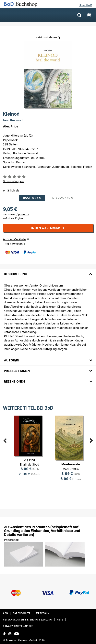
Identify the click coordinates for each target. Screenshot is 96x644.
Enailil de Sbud (30, 464)
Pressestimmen (17, 371)
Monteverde (71, 464)
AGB (5, 613)
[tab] (48, 272)
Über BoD (85, 5)
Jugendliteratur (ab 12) (18, 135)
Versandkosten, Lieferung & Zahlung (27, 620)
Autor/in (12, 360)
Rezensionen (14, 381)
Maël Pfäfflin (71, 469)
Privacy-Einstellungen (18, 626)
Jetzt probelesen (47, 37)
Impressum (42, 613)
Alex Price (11, 126)
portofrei (24, 214)
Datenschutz (22, 613)
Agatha (30, 460)
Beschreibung (16, 274)
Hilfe (60, 620)
